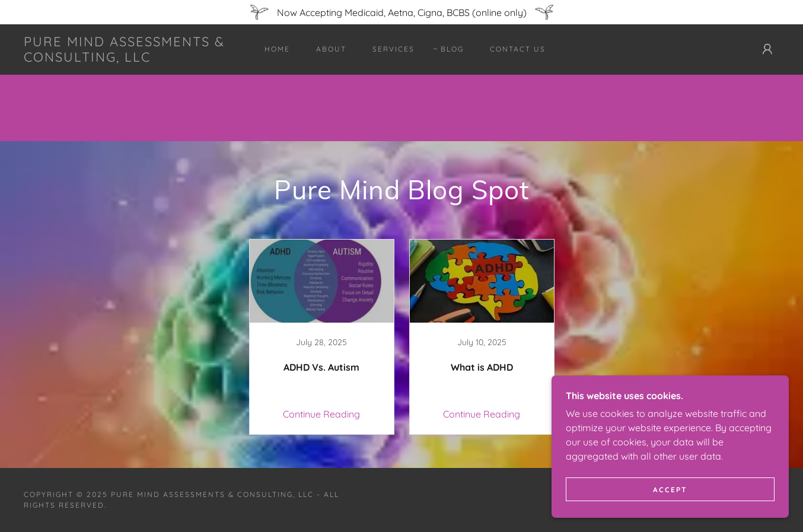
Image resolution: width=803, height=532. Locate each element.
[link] (128, 58)
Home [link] (277, 49)
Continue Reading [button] (321, 414)
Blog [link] (452, 49)
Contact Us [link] (518, 49)
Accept (670, 490)
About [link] (331, 49)
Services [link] (393, 49)
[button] (767, 49)
